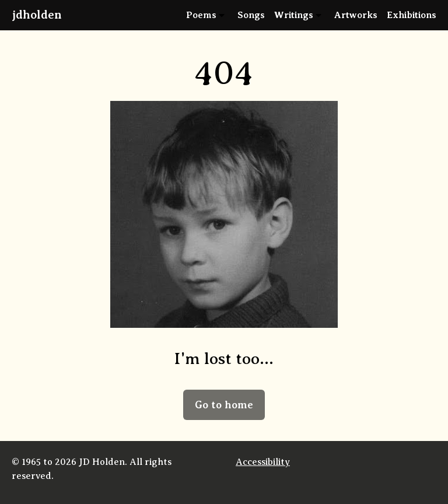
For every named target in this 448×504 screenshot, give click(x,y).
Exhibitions (412, 15)
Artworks (356, 15)
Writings (294, 15)
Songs (251, 15)
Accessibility (263, 462)
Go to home (224, 405)
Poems (201, 15)
